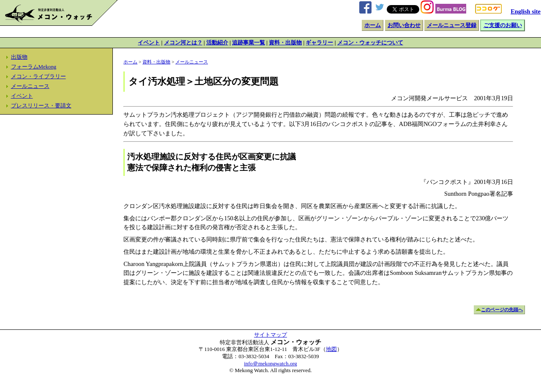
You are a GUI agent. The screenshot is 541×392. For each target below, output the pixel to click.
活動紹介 (217, 43)
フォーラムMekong (34, 67)
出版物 (19, 57)
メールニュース (30, 86)
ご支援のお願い (503, 25)
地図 (331, 349)
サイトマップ (270, 335)
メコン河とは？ (183, 43)
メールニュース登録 (452, 25)
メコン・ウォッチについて (370, 43)
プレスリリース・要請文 (41, 106)
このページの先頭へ (502, 310)
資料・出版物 (285, 43)
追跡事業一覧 (249, 43)
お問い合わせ (404, 25)
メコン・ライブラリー (38, 77)
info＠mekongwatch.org (270, 364)
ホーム (373, 25)
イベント (149, 43)
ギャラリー (319, 43)
